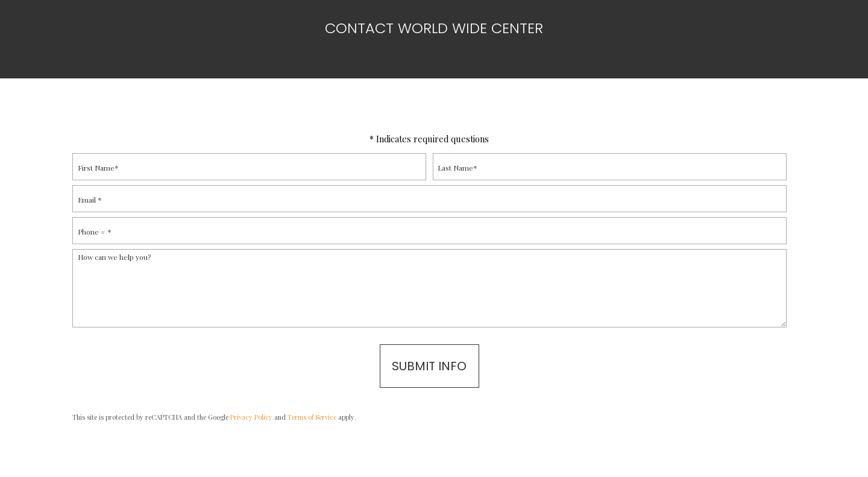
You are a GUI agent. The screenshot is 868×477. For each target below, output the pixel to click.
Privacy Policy (251, 417)
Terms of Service (312, 417)
